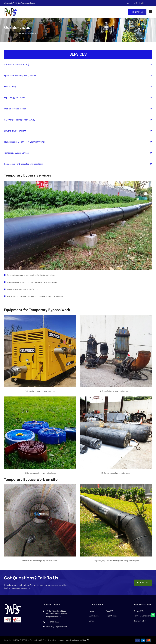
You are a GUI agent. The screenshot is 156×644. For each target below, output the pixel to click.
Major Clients (111, 616)
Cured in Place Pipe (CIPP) (17, 64)
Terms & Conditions (143, 616)
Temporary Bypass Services (17, 153)
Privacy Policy (140, 621)
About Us (110, 611)
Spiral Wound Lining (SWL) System (20, 75)
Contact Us (137, 12)
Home (91, 611)
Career (92, 621)
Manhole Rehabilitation (15, 109)
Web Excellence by (78, 640)
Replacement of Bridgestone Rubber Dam (23, 164)
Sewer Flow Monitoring (15, 131)
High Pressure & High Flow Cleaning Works (24, 142)
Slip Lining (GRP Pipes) (15, 98)
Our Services (94, 616)
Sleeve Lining (10, 86)
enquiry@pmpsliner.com (57, 627)
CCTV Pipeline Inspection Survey (20, 120)
